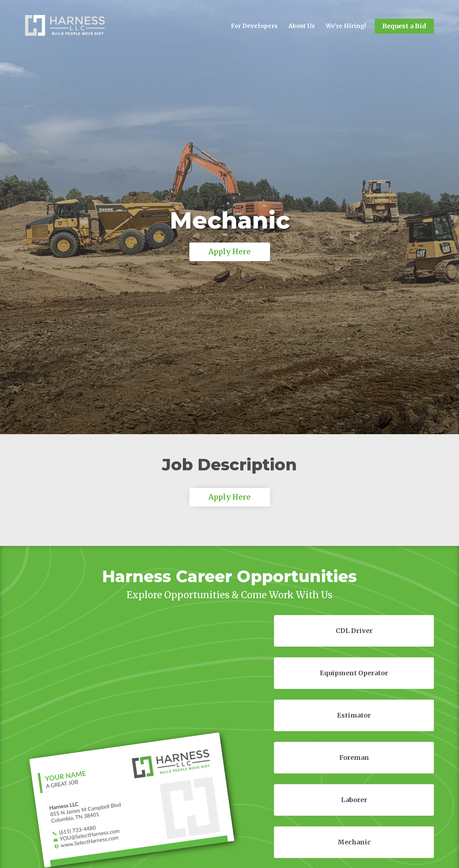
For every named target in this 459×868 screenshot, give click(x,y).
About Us (302, 26)
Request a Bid (404, 26)
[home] (65, 25)
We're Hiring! (346, 26)
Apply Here (229, 252)
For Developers (254, 26)
